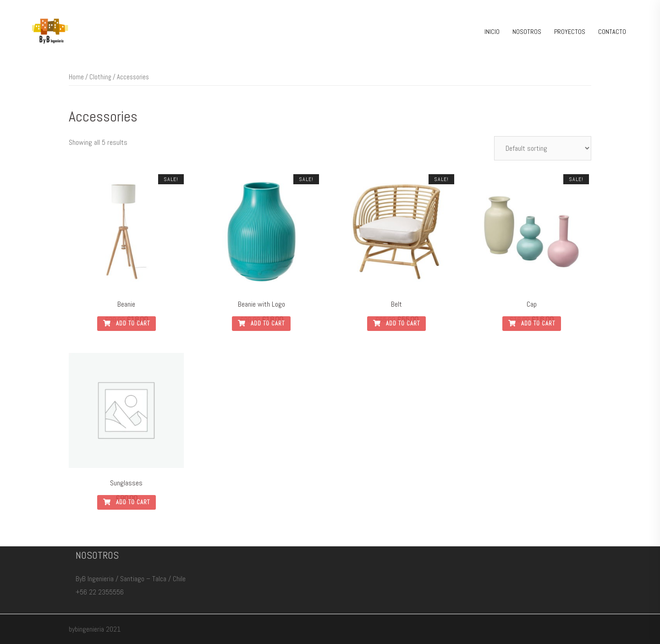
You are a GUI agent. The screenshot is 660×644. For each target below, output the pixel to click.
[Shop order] (543, 148)
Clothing (100, 77)
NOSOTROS (527, 32)
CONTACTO (612, 32)
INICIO (492, 32)
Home (76, 77)
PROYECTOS (570, 32)
